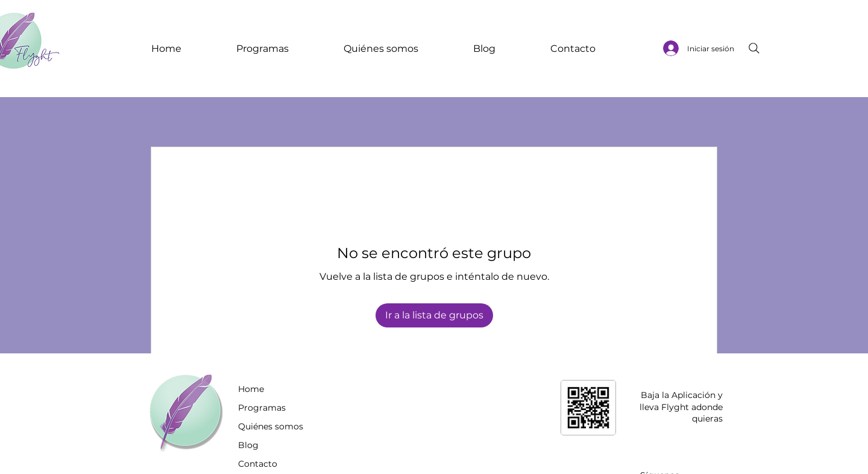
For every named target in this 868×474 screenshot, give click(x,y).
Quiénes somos (271, 426)
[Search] (754, 48)
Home (251, 389)
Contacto (258, 464)
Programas (262, 408)
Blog (248, 445)
